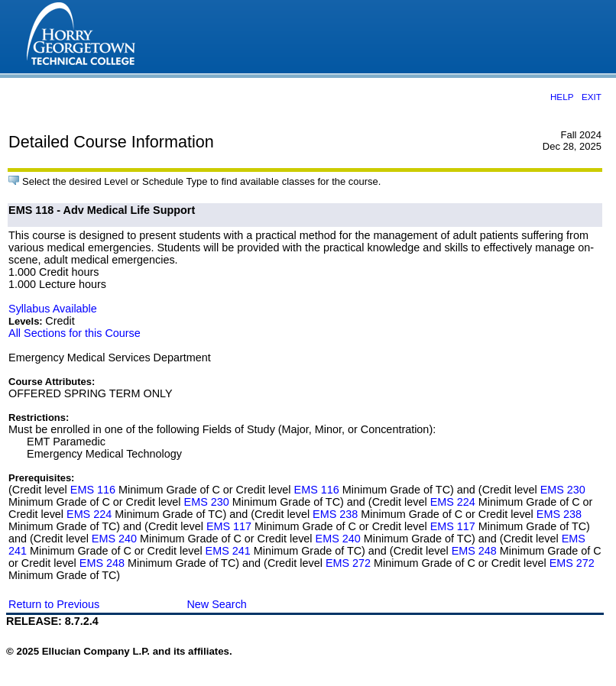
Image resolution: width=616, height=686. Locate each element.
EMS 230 (563, 490)
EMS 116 (93, 490)
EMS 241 (228, 551)
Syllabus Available (53, 309)
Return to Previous (54, 604)
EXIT (592, 97)
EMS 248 (474, 551)
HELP (562, 97)
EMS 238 (335, 514)
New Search (216, 604)
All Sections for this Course (75, 333)
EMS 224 (453, 502)
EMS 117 (229, 526)
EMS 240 (114, 539)
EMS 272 (348, 563)
